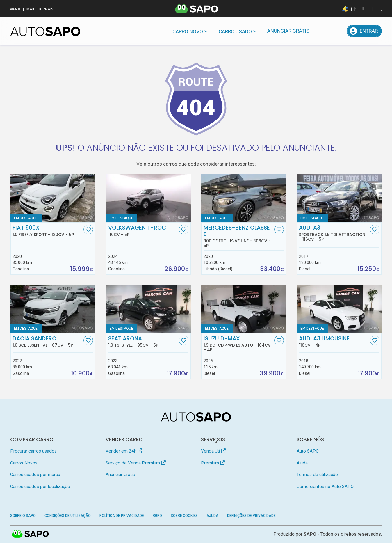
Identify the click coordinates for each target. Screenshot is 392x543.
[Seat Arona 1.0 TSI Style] (148, 309)
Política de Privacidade (122, 516)
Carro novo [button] (188, 31)
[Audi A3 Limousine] (339, 309)
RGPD (157, 516)
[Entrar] (364, 31)
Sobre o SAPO (23, 516)
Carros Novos (24, 463)
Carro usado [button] (235, 31)
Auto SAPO (308, 451)
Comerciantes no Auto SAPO (325, 487)
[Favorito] (88, 229)
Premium (213, 463)
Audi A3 (334, 233)
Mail (31, 9)
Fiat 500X (47, 231)
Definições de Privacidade (251, 516)
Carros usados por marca (35, 475)
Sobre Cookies (184, 516)
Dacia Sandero (47, 342)
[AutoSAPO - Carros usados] (45, 31)
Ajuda (302, 463)
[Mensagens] (323, 31)
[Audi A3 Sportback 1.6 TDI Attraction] (339, 198)
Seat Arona (143, 342)
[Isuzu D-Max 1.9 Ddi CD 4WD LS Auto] (244, 309)
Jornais (46, 9)
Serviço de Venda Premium (136, 463)
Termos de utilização (317, 475)
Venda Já (213, 451)
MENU (15, 9)
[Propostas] (338, 31)
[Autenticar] (373, 10)
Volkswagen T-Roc (143, 231)
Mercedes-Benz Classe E (238, 236)
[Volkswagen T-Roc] (148, 198)
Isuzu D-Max (238, 344)
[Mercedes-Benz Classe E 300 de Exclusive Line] (244, 198)
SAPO (310, 534)
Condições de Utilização (68, 516)
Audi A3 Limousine (334, 342)
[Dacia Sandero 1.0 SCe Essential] (53, 309)
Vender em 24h (124, 451)
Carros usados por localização (40, 487)
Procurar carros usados (33, 451)
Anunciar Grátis (288, 31)
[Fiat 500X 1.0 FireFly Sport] (53, 198)
